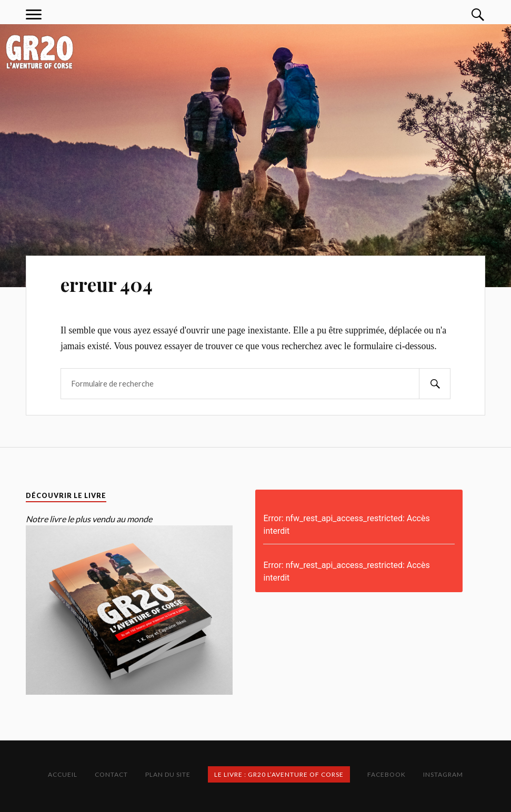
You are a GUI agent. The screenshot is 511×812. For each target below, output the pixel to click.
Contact (111, 774)
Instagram (443, 774)
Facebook (387, 774)
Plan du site (168, 774)
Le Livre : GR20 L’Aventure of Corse (279, 774)
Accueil (63, 774)
